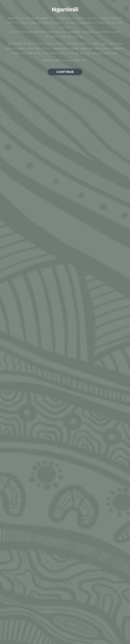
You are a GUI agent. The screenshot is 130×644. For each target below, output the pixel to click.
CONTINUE (65, 72)
